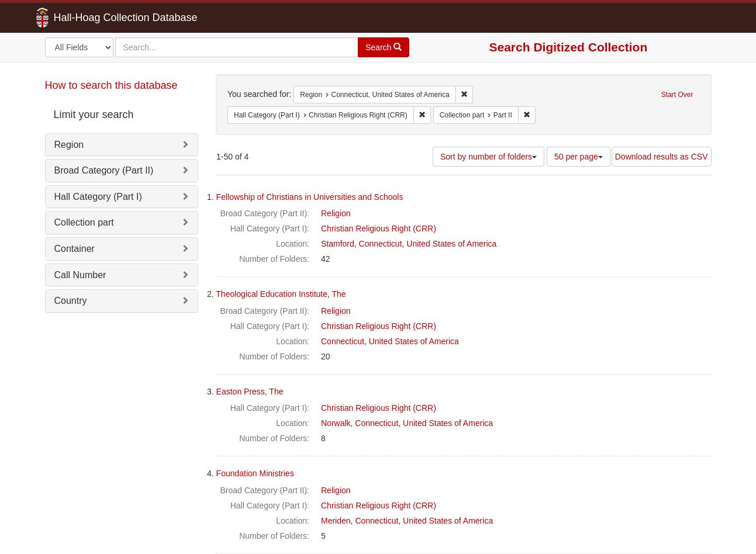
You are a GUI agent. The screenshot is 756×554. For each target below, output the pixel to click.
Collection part (84, 222)
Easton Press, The (250, 392)
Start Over (677, 95)
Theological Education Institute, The (281, 294)
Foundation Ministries (255, 473)
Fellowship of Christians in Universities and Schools (310, 197)
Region (69, 145)
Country (71, 301)
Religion (336, 213)
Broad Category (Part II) (104, 170)
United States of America (451, 244)
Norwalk (336, 423)
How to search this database (111, 85)
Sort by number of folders (489, 157)
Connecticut (381, 244)
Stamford (338, 244)
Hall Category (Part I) (98, 197)
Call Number (80, 275)
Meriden (336, 521)
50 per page (579, 157)
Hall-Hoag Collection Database (89, 18)
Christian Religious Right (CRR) (379, 228)
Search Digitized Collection (569, 47)
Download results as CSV (662, 157)
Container (75, 249)
